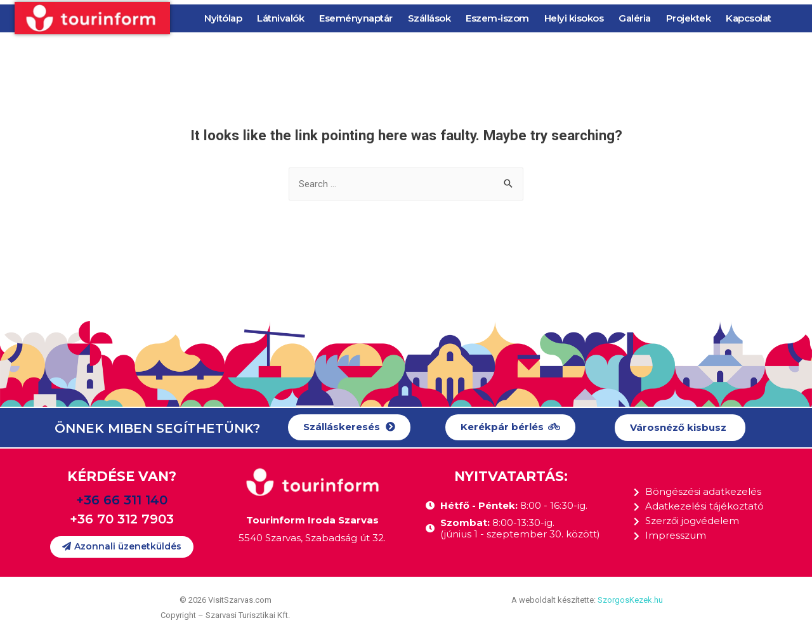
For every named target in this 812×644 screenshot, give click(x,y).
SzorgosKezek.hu (630, 600)
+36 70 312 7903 (122, 519)
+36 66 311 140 (122, 500)
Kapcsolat (749, 18)
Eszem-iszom (497, 18)
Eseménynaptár (356, 18)
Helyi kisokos (574, 18)
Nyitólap (223, 18)
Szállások (429, 18)
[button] (349, 427)
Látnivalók (280, 18)
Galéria (635, 18)
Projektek (689, 18)
